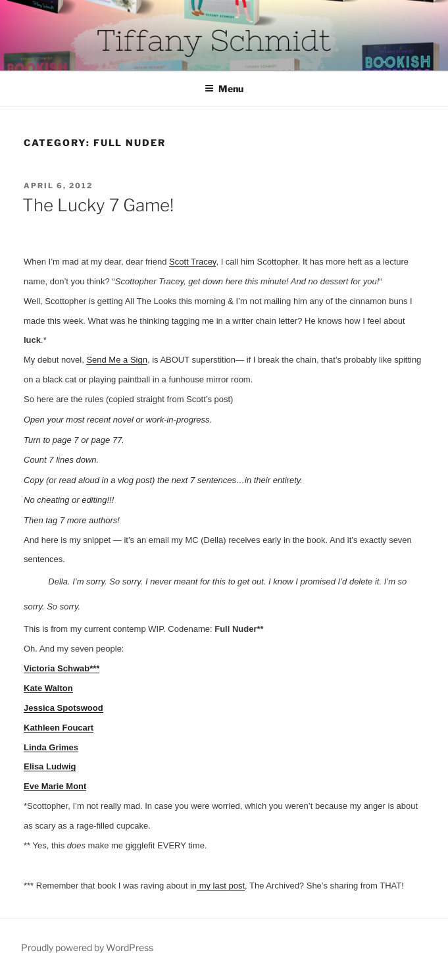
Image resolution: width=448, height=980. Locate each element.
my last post (221, 886)
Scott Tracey (192, 262)
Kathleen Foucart (59, 728)
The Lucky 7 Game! (98, 205)
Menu (224, 89)
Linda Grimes (51, 747)
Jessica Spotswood (63, 708)
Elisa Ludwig (50, 766)
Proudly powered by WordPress (87, 947)
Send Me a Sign (117, 360)
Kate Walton (48, 688)
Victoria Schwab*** (62, 668)
